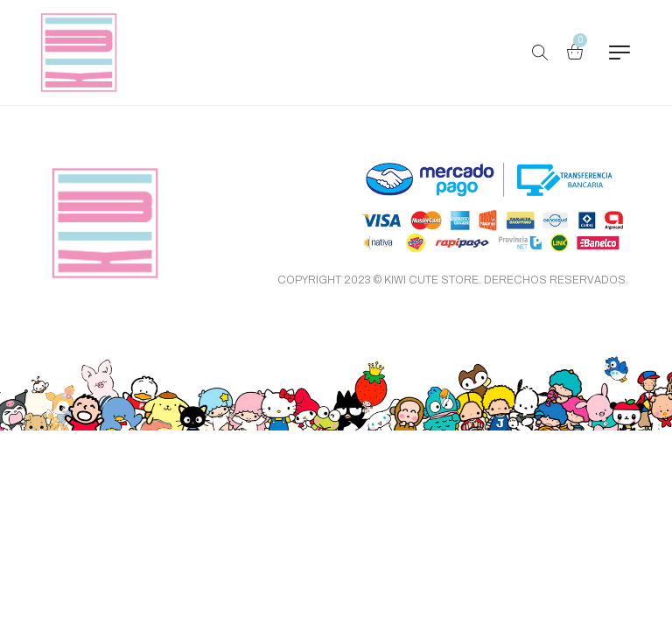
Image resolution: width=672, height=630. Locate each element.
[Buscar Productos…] (540, 52)
